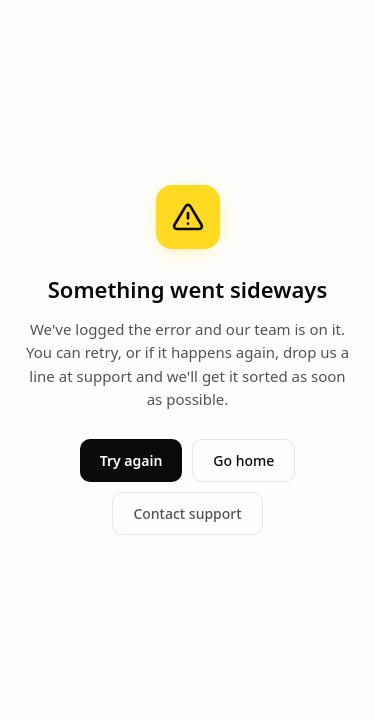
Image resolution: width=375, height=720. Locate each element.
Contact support (187, 513)
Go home (243, 460)
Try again (131, 460)
